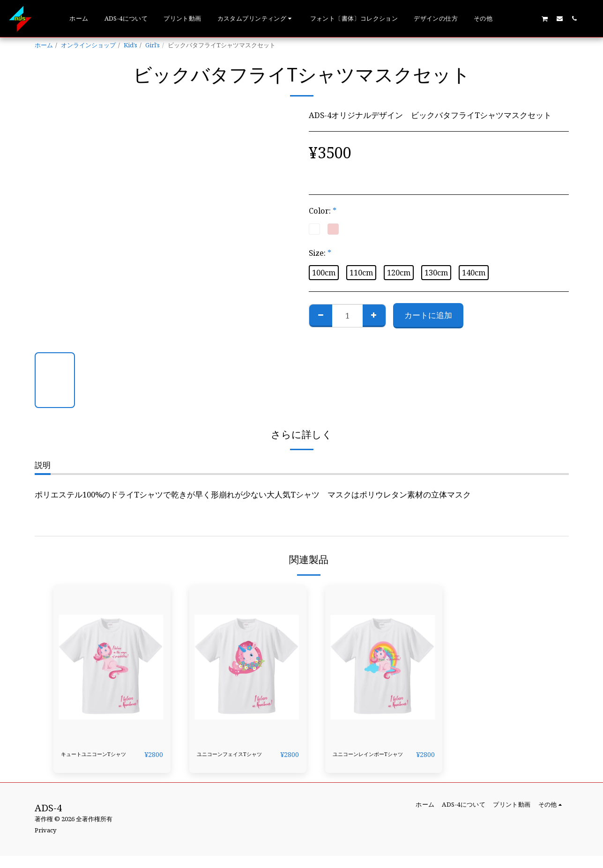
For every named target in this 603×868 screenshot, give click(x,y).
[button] (256, 19)
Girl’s (153, 45)
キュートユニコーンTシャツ (99, 760)
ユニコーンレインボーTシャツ (372, 760)
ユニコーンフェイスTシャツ (235, 760)
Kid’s (130, 45)
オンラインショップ (88, 45)
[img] (112, 663)
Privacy (45, 842)
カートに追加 (428, 315)
